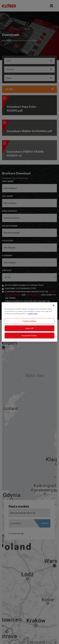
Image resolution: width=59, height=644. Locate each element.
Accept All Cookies (29, 336)
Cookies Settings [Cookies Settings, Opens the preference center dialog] (29, 321)
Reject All (30, 328)
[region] (30, 322)
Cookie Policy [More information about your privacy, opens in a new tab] (33, 314)
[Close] (54, 305)
